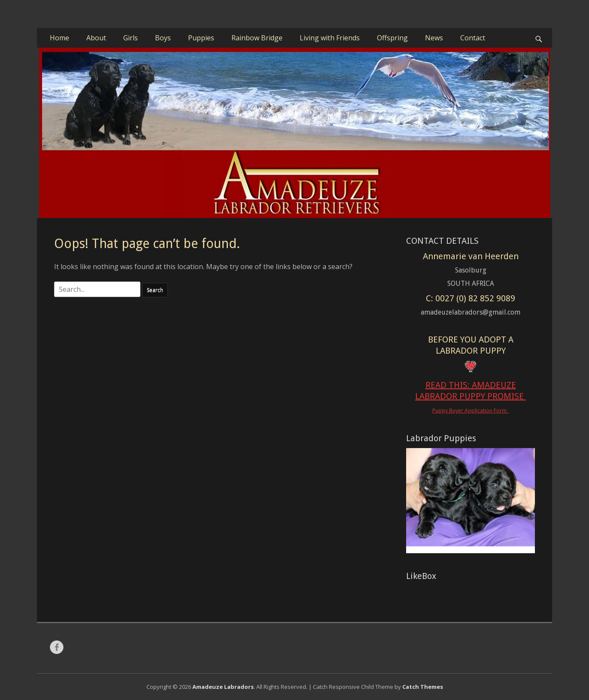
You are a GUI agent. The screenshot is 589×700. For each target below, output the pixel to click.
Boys (163, 38)
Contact (473, 38)
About (96, 38)
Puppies (201, 38)
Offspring (392, 38)
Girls (131, 38)
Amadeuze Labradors (223, 687)
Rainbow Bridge (257, 38)
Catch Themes (423, 687)
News (434, 38)
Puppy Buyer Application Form (471, 411)
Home (59, 38)
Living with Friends (330, 38)
